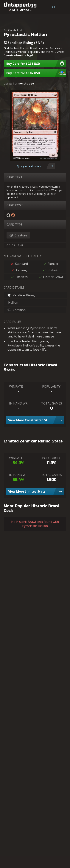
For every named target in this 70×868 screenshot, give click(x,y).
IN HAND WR (18, 403)
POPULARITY (51, 386)
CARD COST (15, 205)
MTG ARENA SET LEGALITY (23, 256)
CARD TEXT (15, 177)
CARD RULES (13, 322)
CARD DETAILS (14, 288)
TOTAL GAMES (52, 403)
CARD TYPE (14, 225)
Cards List (13, 30)
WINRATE (16, 386)
